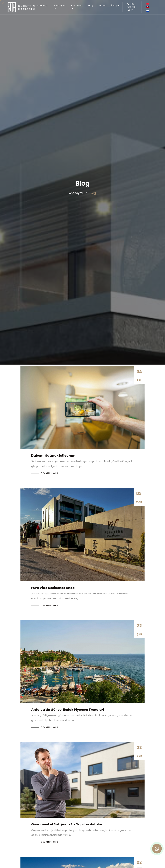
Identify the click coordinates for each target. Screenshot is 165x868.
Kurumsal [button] (77, 6)
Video (102, 6)
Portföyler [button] (60, 6)
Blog (90, 6)
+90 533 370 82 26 (131, 7)
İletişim (115, 6)
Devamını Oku (50, 473)
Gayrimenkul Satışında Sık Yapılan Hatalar (67, 824)
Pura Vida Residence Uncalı (54, 588)
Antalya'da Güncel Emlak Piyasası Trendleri (68, 710)
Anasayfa (43, 6)
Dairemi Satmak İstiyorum (53, 456)
